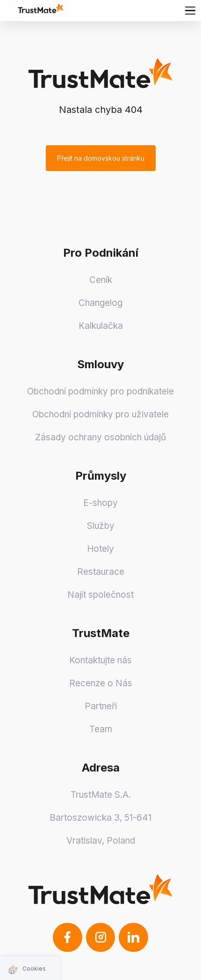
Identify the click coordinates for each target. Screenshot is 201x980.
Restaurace (101, 572)
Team (101, 729)
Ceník (101, 280)
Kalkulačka (101, 326)
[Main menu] (190, 10)
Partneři (101, 706)
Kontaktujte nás (100, 660)
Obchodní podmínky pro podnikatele (100, 391)
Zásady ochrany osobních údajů (100, 437)
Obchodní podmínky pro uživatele (100, 414)
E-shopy (100, 503)
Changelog (100, 303)
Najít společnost (100, 595)
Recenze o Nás (101, 683)
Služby (101, 526)
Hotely (100, 549)
